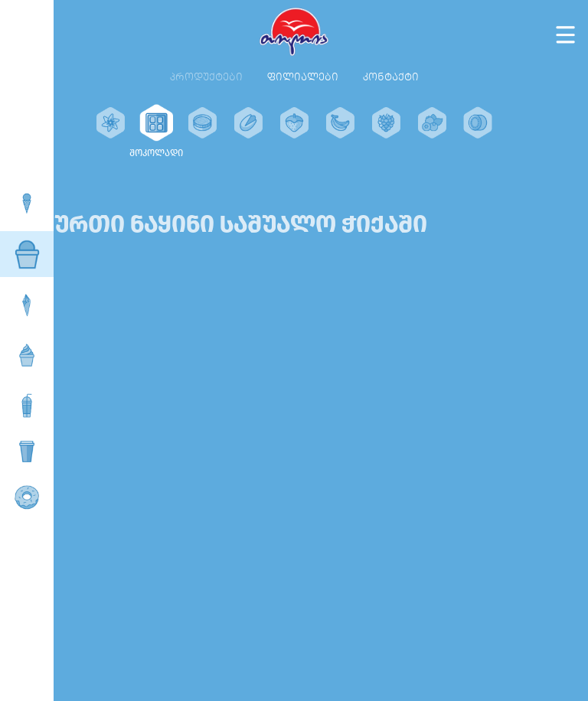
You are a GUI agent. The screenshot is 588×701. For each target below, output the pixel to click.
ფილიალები (303, 77)
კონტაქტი (391, 77)
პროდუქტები (206, 77)
